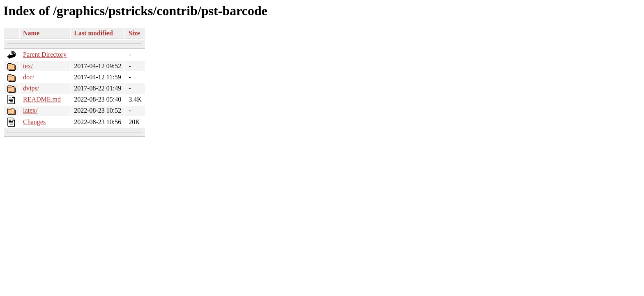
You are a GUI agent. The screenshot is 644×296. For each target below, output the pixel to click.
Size (134, 33)
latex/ (30, 110)
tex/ (28, 66)
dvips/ (31, 88)
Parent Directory (45, 54)
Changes (34, 122)
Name (31, 33)
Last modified (93, 33)
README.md (42, 99)
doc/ (29, 77)
